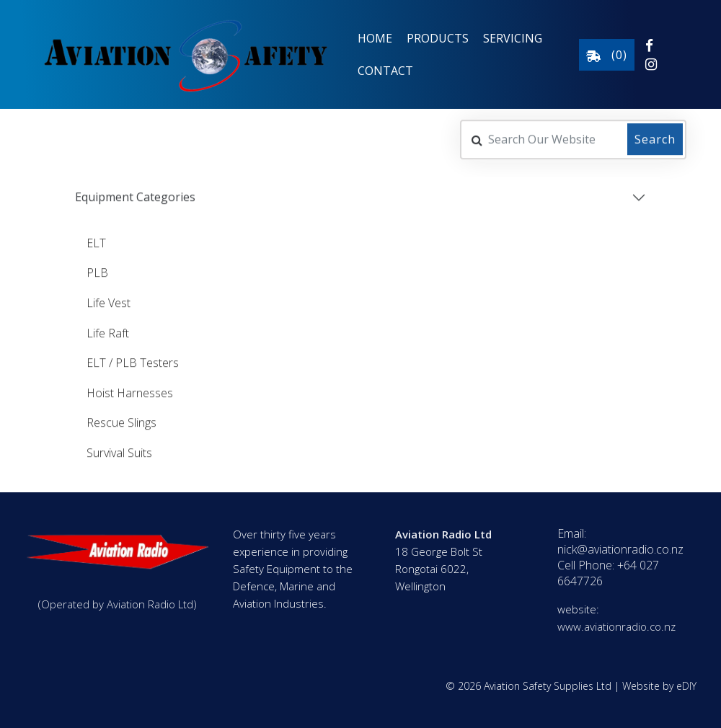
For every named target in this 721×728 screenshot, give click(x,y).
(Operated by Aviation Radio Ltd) (118, 604)
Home (375, 38)
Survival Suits (119, 451)
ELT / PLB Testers (133, 361)
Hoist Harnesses (130, 391)
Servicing (513, 38)
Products (438, 38)
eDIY (686, 686)
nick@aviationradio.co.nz (620, 549)
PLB (97, 272)
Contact (385, 71)
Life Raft (108, 332)
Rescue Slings (121, 422)
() (607, 55)
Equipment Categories (135, 196)
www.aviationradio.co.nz (616, 626)
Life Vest (109, 301)
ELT (96, 241)
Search (655, 138)
